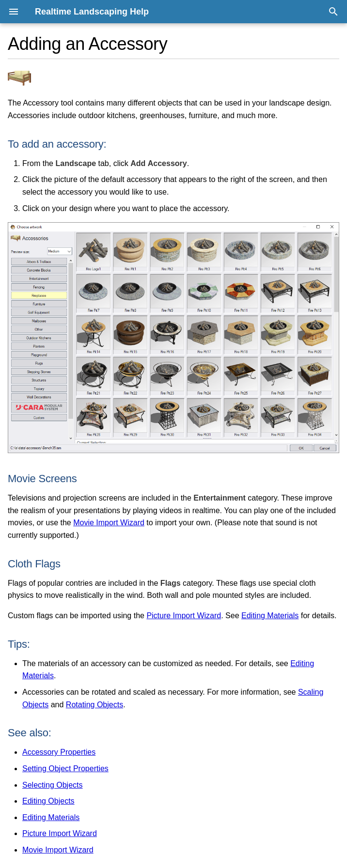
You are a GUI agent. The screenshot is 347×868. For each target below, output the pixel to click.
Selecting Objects (53, 785)
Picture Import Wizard (184, 616)
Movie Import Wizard (109, 523)
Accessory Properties (59, 752)
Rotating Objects (95, 705)
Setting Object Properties (65, 769)
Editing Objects (48, 801)
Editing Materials (270, 616)
